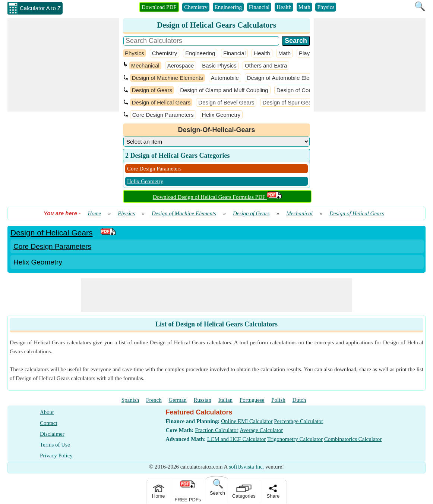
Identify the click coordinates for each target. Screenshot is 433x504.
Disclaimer (52, 434)
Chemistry (196, 7)
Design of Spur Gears (289, 102)
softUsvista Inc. (246, 467)
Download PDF (159, 7)
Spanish (130, 400)
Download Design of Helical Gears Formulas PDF (217, 197)
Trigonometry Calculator (295, 439)
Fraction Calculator (216, 430)
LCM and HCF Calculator (236, 439)
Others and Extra (266, 65)
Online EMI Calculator (247, 421)
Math (304, 7)
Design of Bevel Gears (226, 102)
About (47, 412)
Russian (203, 400)
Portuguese (252, 400)
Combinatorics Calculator (353, 439)
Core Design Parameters (163, 115)
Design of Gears (152, 90)
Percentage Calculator (298, 421)
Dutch (299, 400)
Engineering (228, 7)
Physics (326, 7)
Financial (259, 7)
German (177, 400)
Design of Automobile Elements (286, 78)
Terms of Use (55, 445)
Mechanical (145, 65)
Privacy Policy (56, 456)
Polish (278, 400)
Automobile (225, 78)
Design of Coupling (300, 90)
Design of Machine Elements (167, 78)
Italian (225, 400)
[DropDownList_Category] (216, 142)
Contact (49, 423)
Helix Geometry (221, 115)
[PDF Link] (108, 233)
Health (284, 7)
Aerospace (181, 65)
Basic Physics (219, 65)
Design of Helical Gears (161, 102)
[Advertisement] (63, 65)
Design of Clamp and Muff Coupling (224, 90)
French (154, 400)
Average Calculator (261, 430)
